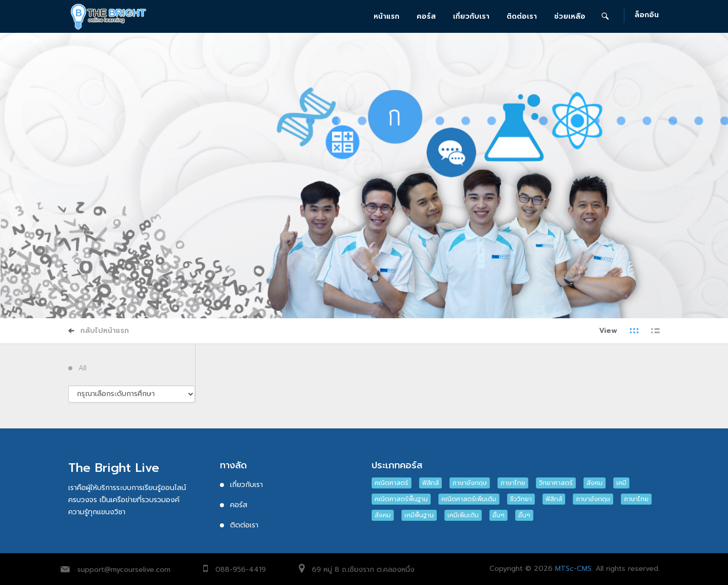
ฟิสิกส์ (430, 483)
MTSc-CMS (573, 569)
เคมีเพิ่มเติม (463, 515)
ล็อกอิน (647, 15)
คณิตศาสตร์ (392, 483)
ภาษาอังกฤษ (470, 483)
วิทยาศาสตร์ (556, 483)
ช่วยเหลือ (570, 16)
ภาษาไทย (513, 483)
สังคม (595, 483)
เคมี (621, 483)
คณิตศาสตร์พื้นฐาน (401, 499)
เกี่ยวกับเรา (471, 16)
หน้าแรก (386, 16)
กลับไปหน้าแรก (99, 331)
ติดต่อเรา (522, 16)
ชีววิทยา (521, 499)
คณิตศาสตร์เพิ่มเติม (469, 499)
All (82, 368)
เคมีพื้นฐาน (419, 515)
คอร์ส (426, 16)
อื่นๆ (498, 515)
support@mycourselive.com (124, 570)
